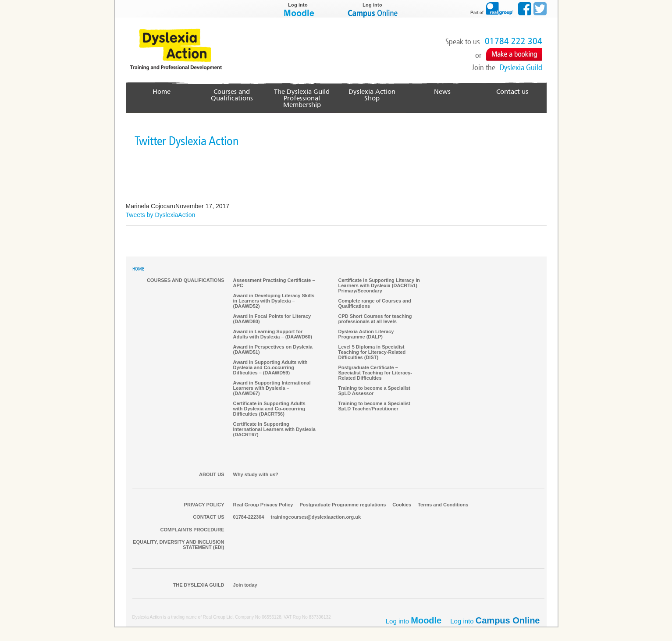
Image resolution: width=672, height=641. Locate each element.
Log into (495, 621)
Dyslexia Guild (521, 68)
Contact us (512, 92)
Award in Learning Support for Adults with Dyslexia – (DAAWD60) (273, 335)
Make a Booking (514, 54)
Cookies (402, 505)
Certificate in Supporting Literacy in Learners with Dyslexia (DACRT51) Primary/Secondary (379, 286)
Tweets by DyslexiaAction (161, 215)
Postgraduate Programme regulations (343, 505)
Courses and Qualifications (232, 95)
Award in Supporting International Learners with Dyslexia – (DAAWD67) (272, 388)
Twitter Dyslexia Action (187, 141)
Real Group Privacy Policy (263, 505)
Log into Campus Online (373, 9)
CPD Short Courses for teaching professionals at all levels (375, 319)
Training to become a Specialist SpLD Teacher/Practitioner (374, 406)
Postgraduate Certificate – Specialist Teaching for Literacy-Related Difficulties (375, 373)
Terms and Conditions (443, 505)
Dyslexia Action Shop (372, 92)
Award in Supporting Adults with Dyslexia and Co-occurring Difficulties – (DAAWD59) (270, 368)
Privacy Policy (204, 505)
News (442, 92)
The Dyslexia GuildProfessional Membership (302, 98)
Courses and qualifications (186, 281)
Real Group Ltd (218, 618)
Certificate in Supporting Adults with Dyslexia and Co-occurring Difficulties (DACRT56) (269, 409)
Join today (245, 585)
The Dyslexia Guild (199, 585)
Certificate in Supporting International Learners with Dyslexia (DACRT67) (274, 430)
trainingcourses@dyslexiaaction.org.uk (316, 517)
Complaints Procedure (192, 530)
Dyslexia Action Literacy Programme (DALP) (366, 335)
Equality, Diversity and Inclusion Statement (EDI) (178, 545)
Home (162, 92)
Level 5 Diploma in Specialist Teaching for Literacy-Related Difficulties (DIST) (372, 353)
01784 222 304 (514, 41)
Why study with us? (256, 475)
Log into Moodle (299, 9)
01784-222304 (249, 517)
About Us (212, 475)
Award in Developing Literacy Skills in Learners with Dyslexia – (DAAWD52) (274, 301)
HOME (138, 269)
